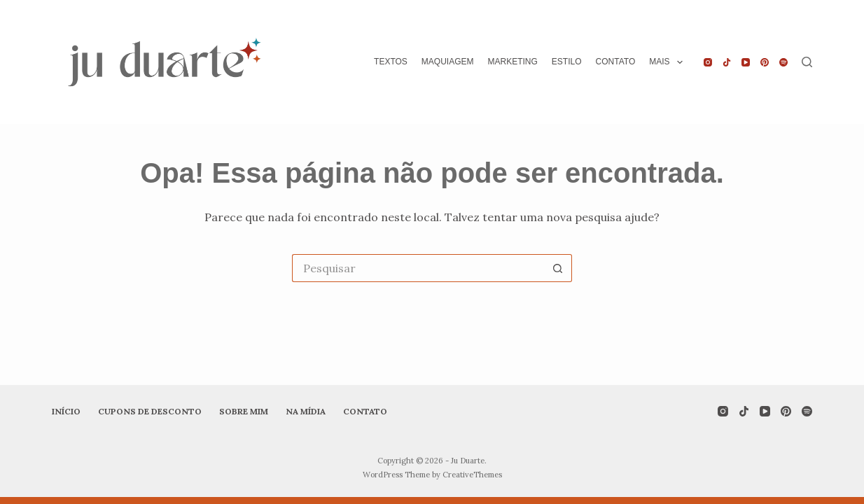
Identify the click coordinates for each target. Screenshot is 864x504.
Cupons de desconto (150, 411)
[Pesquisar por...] (418, 268)
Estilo (567, 62)
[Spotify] (783, 62)
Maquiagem (448, 62)
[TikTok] (727, 62)
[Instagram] (708, 62)
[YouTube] (746, 62)
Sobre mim (244, 411)
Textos (391, 62)
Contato (616, 62)
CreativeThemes (472, 475)
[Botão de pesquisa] (558, 268)
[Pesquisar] (807, 62)
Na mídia (306, 411)
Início (66, 411)
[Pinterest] (765, 62)
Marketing (513, 62)
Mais (669, 62)
